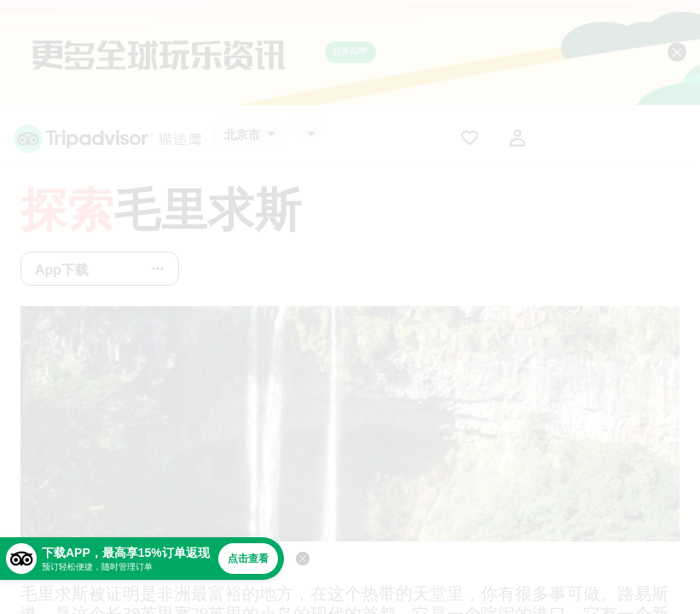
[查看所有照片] (350, 424)
